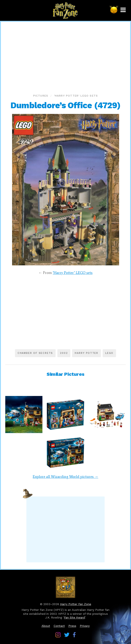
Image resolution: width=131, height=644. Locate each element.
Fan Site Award (74, 618)
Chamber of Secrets (35, 353)
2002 (64, 353)
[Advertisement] (65, 57)
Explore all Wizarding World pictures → (65, 477)
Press (72, 626)
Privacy (85, 626)
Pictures (41, 96)
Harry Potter (86, 353)
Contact (59, 626)
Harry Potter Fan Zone (76, 604)
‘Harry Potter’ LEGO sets (76, 96)
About (46, 626)
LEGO (109, 353)
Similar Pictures (65, 374)
